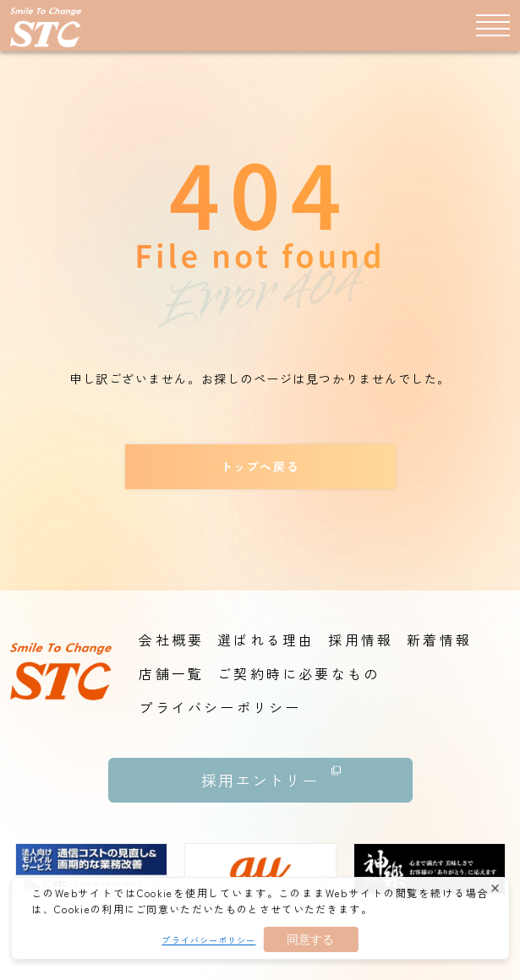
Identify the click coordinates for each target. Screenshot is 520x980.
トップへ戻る (260, 466)
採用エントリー (271, 774)
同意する (310, 939)
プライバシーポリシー (208, 940)
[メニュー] (493, 24)
